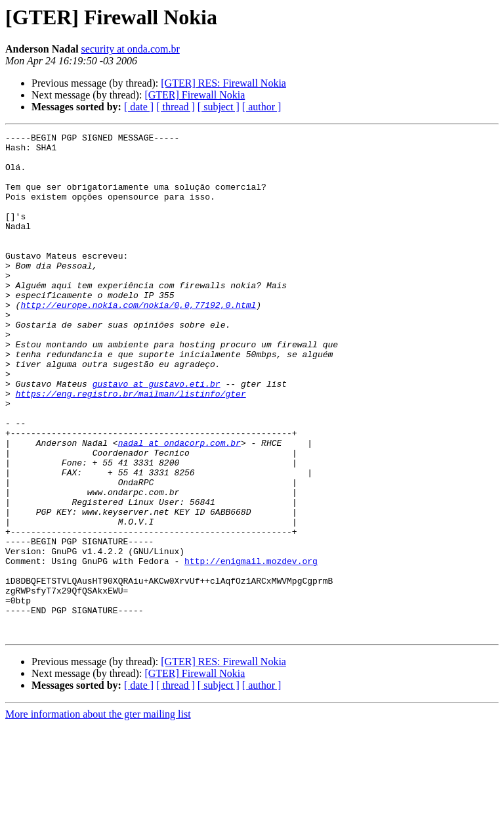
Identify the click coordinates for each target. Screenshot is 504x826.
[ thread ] (176, 107)
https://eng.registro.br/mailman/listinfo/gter (131, 446)
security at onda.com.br (131, 49)
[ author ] (262, 107)
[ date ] (139, 107)
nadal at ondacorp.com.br (179, 506)
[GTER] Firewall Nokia (195, 95)
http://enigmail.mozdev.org (251, 647)
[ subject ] (219, 107)
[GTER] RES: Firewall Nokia (223, 83)
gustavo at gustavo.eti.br (157, 435)
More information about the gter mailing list (98, 815)
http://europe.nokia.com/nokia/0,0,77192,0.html (138, 340)
